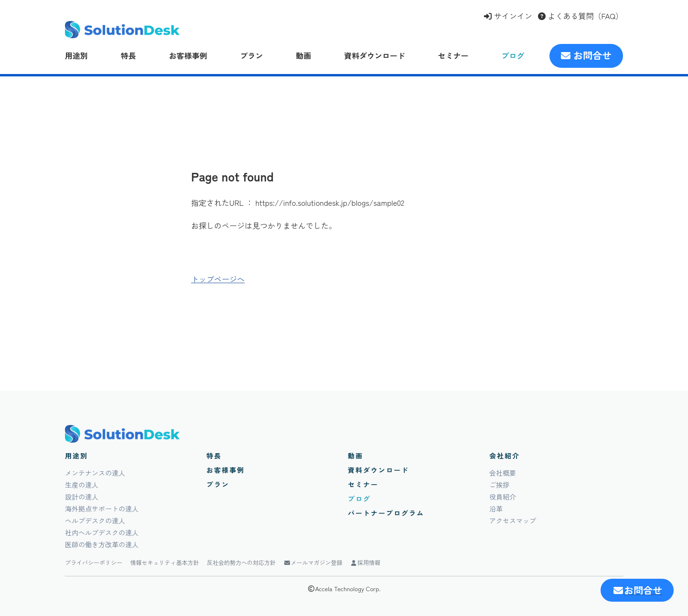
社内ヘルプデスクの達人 (102, 532)
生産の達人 (82, 485)
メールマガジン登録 (313, 562)
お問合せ (586, 55)
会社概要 (503, 473)
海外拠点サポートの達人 (102, 509)
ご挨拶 (499, 485)
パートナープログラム (386, 513)
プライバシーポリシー (94, 562)
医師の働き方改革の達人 (102, 544)
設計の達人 (82, 497)
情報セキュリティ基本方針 (165, 562)
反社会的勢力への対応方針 (241, 562)
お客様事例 (188, 55)
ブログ (513, 55)
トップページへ (218, 279)
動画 (303, 55)
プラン (251, 55)
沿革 (496, 509)
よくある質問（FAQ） (580, 16)
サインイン (508, 16)
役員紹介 (503, 497)
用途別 (76, 55)
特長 (129, 55)
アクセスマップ (513, 520)
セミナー (453, 55)
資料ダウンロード (375, 55)
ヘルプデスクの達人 (95, 520)
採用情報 (365, 562)
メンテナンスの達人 (95, 473)
